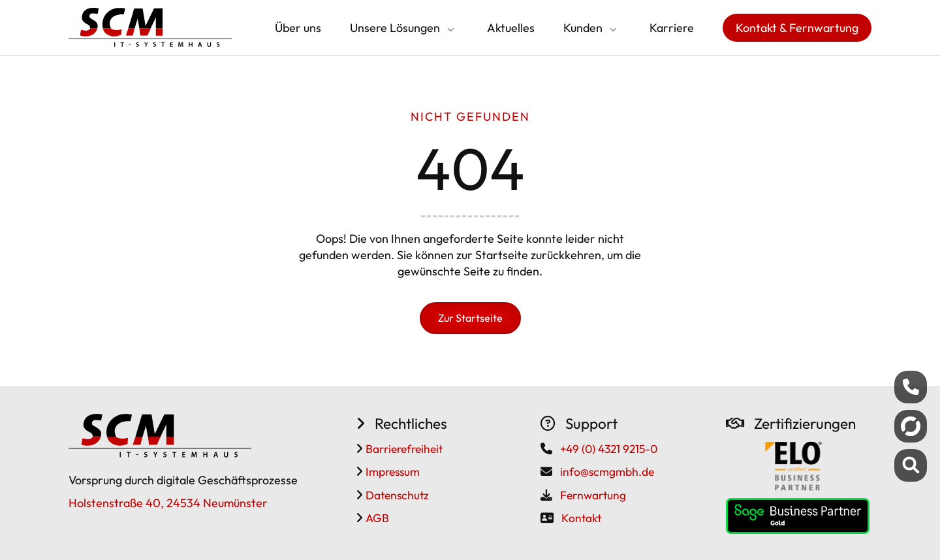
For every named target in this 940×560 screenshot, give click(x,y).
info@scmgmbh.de (607, 472)
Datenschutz (396, 495)
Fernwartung (593, 495)
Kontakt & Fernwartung (797, 28)
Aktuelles (511, 28)
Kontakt (581, 518)
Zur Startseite (470, 318)
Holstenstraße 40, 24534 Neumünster (168, 503)
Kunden (583, 28)
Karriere (672, 28)
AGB (376, 518)
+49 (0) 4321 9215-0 (609, 449)
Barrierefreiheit (403, 449)
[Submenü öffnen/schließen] (449, 29)
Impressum (391, 472)
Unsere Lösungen (395, 28)
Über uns (298, 28)
